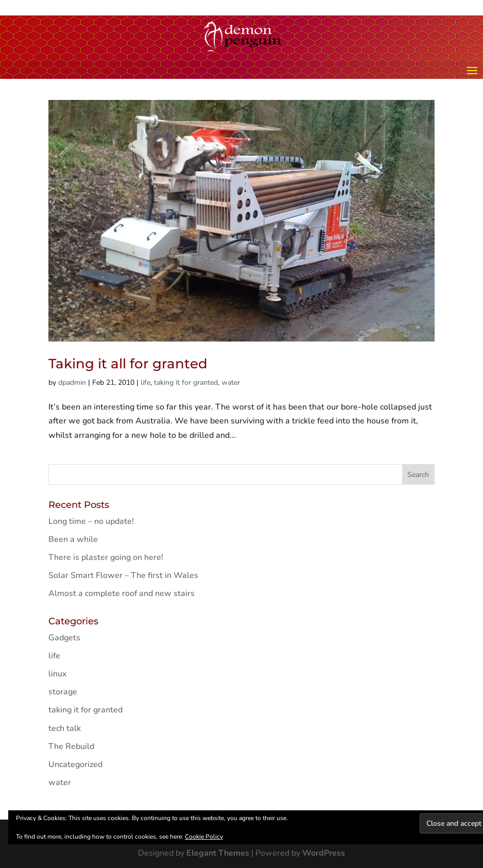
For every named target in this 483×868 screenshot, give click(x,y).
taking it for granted (186, 382)
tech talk (65, 728)
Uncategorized (75, 764)
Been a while (73, 539)
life (145, 382)
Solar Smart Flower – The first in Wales (123, 575)
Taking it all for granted (128, 364)
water (231, 382)
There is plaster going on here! (106, 557)
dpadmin (72, 382)
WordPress (324, 853)
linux (57, 674)
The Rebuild (71, 746)
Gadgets (64, 638)
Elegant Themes (218, 853)
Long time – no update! (91, 521)
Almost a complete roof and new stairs (122, 593)
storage (63, 692)
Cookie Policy (204, 837)
